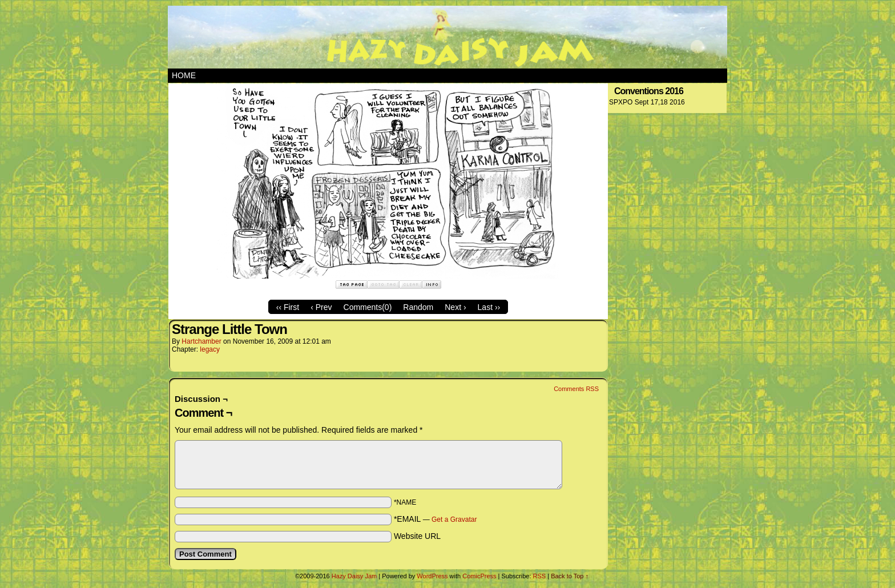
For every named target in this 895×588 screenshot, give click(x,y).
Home (184, 75)
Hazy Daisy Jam (447, 37)
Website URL (417, 536)
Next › (455, 307)
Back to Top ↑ (570, 576)
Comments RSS (576, 389)
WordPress (432, 576)
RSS (540, 576)
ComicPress (479, 576)
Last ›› (489, 307)
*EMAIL (436, 519)
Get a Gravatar (454, 519)
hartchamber (201, 341)
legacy (210, 349)
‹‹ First (288, 307)
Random (418, 307)
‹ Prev (321, 307)
